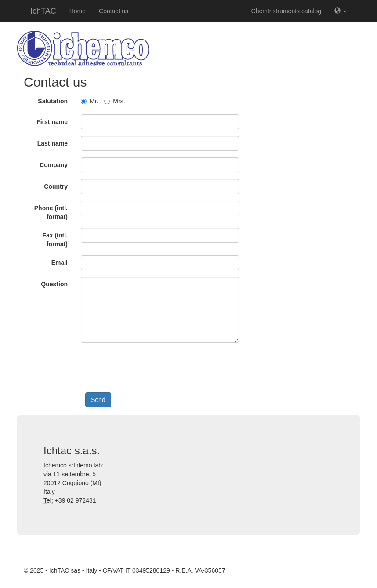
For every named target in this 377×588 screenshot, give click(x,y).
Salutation (53, 101)
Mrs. (114, 101)
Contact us (114, 11)
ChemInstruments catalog (286, 11)
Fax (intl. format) (55, 240)
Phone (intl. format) (51, 212)
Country (56, 186)
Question (54, 284)
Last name (53, 143)
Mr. (89, 101)
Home (78, 11)
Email (60, 263)
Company (54, 165)
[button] (341, 11)
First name (52, 122)
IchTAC (43, 11)
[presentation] (152, 366)
